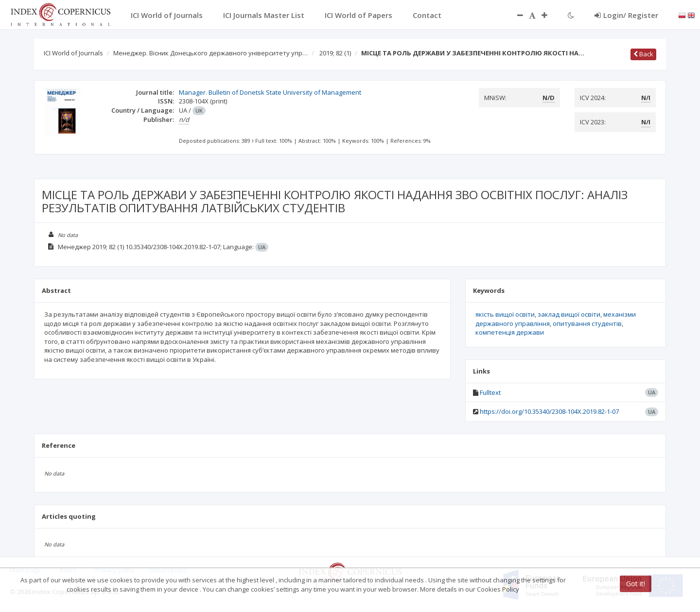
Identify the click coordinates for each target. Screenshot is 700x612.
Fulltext (490, 392)
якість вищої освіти (505, 314)
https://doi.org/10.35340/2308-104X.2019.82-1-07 (549, 411)
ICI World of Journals (73, 53)
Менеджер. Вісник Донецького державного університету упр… (210, 53)
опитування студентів (587, 323)
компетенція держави (510, 332)
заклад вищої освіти (569, 314)
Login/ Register (626, 15)
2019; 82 (335, 53)
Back (643, 54)
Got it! (636, 584)
